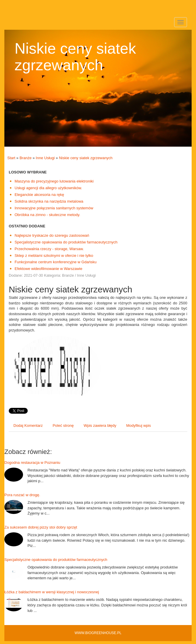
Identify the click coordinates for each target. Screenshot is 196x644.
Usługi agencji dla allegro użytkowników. (48, 188)
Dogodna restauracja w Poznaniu (32, 463)
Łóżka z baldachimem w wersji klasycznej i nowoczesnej (52, 592)
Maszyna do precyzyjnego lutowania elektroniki (54, 181)
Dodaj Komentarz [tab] (28, 425)
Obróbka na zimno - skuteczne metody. (47, 215)
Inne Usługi (45, 158)
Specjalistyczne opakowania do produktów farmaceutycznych (66, 242)
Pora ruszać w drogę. (22, 495)
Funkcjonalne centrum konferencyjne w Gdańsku (56, 262)
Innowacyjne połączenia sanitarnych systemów (54, 208)
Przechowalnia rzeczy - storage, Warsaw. (49, 249)
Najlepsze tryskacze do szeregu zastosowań (52, 235)
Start (11, 158)
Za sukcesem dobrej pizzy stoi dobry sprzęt (41, 527)
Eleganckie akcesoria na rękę (39, 195)
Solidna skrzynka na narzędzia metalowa (49, 201)
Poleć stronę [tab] (63, 425)
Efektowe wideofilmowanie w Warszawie (48, 269)
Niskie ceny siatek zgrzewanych (86, 158)
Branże (26, 158)
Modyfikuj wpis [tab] (139, 425)
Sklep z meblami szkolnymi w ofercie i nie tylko (54, 256)
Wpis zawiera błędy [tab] (100, 425)
